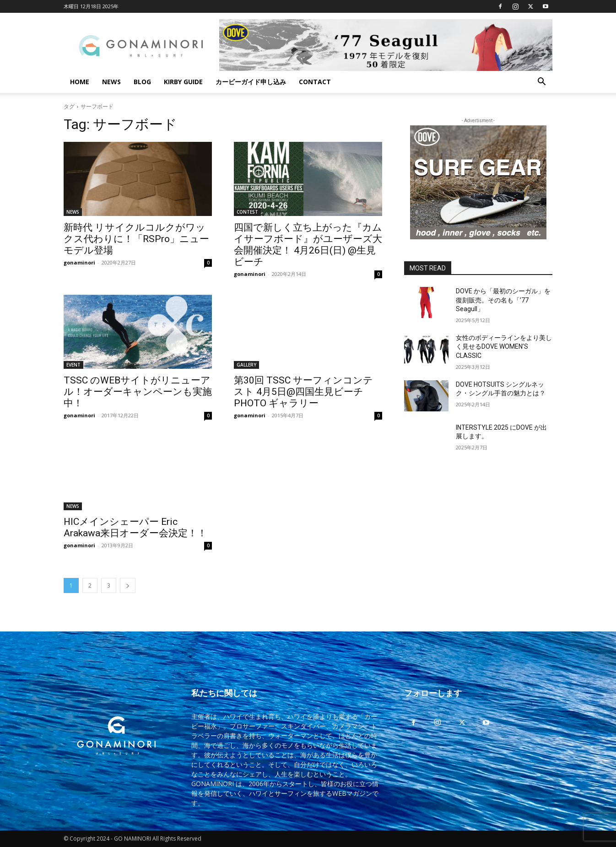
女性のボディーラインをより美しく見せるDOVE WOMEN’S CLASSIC (504, 347)
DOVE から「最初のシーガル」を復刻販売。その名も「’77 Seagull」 (503, 300)
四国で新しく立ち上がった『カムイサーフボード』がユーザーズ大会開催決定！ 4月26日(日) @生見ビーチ (308, 245)
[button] (541, 83)
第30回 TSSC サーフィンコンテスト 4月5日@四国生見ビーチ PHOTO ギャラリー (303, 392)
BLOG (142, 82)
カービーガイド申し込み (251, 82)
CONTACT (315, 82)
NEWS (111, 82)
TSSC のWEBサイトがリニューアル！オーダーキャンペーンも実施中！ (138, 392)
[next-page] (128, 585)
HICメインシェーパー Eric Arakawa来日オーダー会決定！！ (135, 527)
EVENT (73, 365)
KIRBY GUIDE (183, 82)
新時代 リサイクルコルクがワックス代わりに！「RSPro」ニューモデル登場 (136, 239)
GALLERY (246, 365)
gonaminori (79, 262)
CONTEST (247, 212)
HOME (80, 82)
